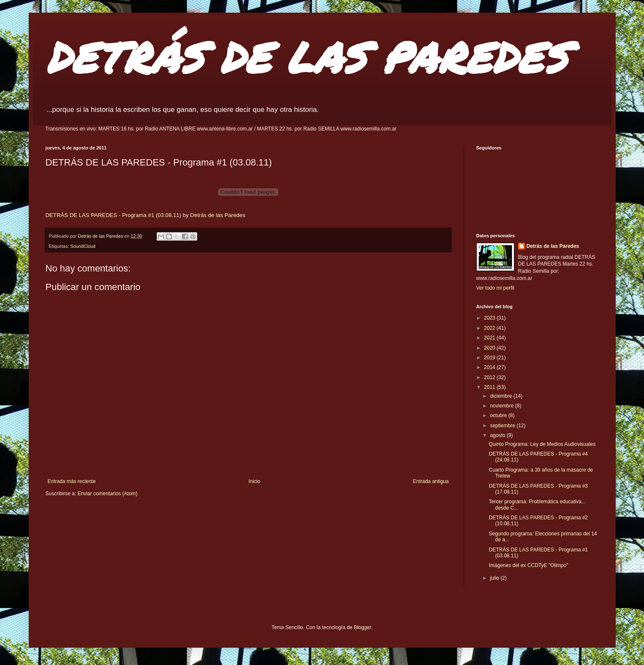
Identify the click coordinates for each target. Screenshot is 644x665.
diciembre (501, 396)
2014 (490, 367)
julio (495, 578)
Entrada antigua (431, 481)
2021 (490, 338)
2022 (490, 328)
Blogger (363, 627)
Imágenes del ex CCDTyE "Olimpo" (528, 565)
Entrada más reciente (72, 481)
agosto (498, 435)
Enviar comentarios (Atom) (108, 494)
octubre (499, 415)
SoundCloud (83, 246)
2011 (490, 387)
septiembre (503, 426)
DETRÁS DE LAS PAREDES (307, 57)
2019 (490, 358)
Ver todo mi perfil (495, 288)
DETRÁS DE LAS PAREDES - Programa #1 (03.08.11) (114, 215)
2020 (490, 348)
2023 (490, 318)
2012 (490, 377)
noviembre (502, 406)
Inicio (254, 481)
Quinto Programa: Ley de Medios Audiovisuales (542, 444)
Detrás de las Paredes (217, 215)
